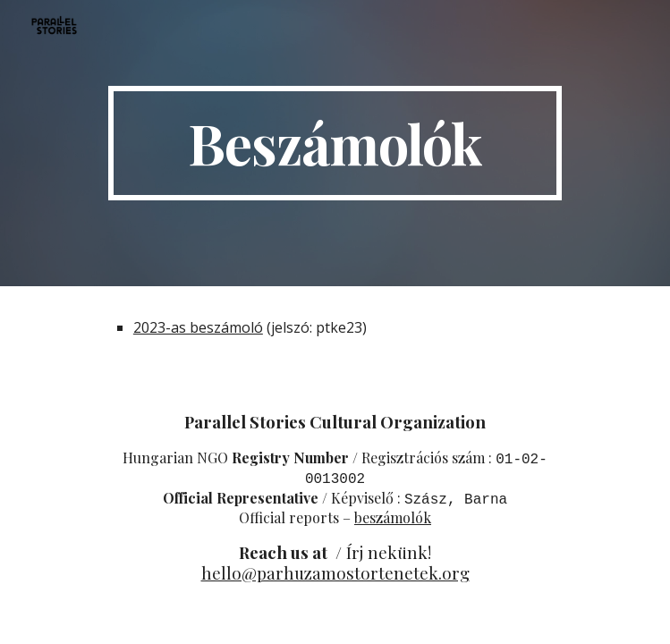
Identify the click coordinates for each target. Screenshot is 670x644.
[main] (335, 143)
